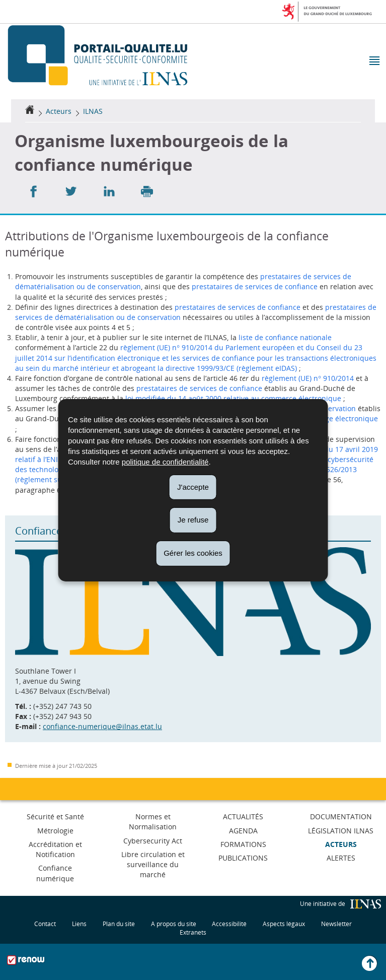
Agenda (243, 831)
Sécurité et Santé (55, 816)
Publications (243, 858)
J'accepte (193, 486)
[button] (374, 62)
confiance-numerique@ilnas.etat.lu (102, 726)
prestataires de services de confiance (255, 286)
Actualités (243, 816)
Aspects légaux (284, 923)
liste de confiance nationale (285, 337)
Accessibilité (229, 923)
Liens (79, 923)
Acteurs (59, 111)
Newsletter (336, 923)
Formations (243, 844)
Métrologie (55, 831)
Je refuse (193, 520)
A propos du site (174, 923)
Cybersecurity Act (153, 841)
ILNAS (93, 111)
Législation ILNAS (341, 831)
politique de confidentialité (165, 461)
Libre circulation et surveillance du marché (153, 864)
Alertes (341, 858)
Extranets (193, 932)
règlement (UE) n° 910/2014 (308, 378)
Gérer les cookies (193, 553)
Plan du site (119, 923)
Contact (45, 923)
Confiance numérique (55, 873)
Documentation (341, 816)
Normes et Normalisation (153, 822)
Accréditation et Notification (55, 849)
